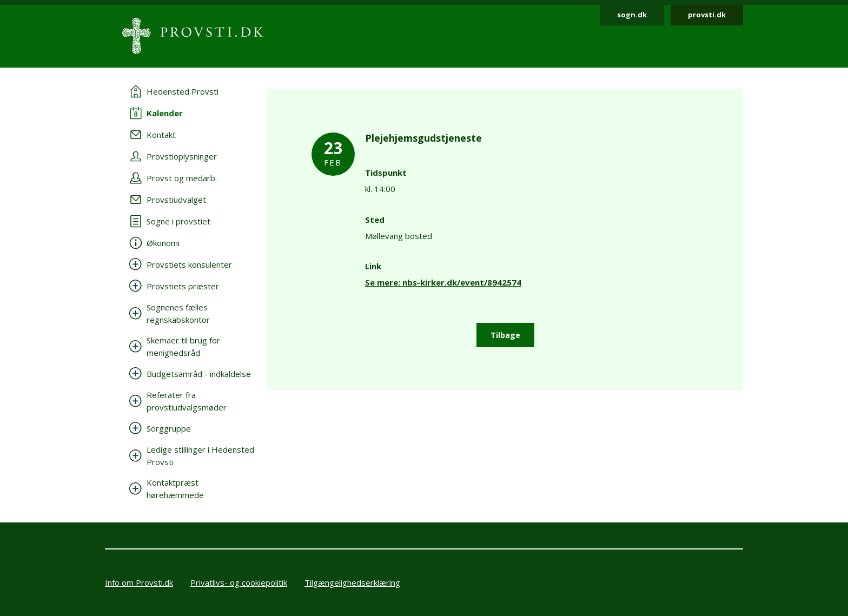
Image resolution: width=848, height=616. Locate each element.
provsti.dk (707, 15)
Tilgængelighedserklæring (352, 582)
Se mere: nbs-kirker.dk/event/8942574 (443, 282)
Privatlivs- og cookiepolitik (239, 582)
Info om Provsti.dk (139, 582)
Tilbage (505, 335)
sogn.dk (632, 15)
